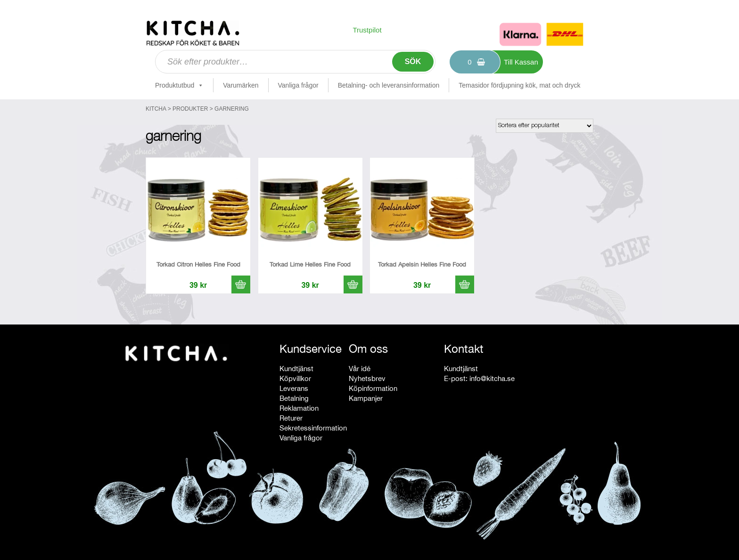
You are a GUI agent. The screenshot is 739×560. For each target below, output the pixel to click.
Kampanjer (366, 398)
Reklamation (299, 408)
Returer (291, 418)
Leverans (294, 388)
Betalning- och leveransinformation (389, 85)
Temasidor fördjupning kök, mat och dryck (519, 85)
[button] (241, 284)
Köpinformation (373, 388)
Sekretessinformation (313, 428)
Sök (413, 61)
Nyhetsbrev (367, 378)
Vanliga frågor (298, 85)
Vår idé (360, 369)
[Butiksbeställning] (545, 126)
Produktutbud (179, 85)
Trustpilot (367, 30)
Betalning (294, 398)
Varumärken (241, 85)
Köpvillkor (295, 378)
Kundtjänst (296, 369)
